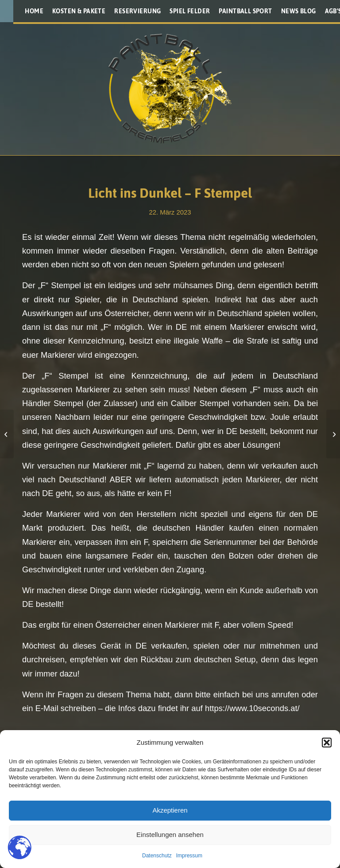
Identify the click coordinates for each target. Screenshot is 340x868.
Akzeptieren (170, 810)
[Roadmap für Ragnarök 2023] (333, 434)
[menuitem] (34, 11)
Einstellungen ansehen (170, 835)
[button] (327, 743)
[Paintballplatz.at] (170, 89)
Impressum (189, 856)
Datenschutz (157, 856)
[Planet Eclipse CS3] (7, 434)
